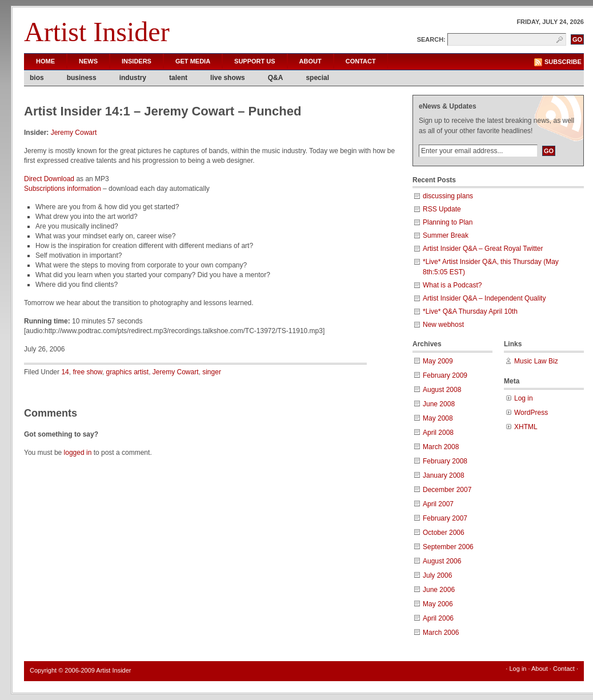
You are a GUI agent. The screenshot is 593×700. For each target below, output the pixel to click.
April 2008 (438, 433)
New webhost (443, 325)
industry (133, 78)
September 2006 (448, 547)
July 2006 (437, 575)
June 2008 (439, 404)
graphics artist (127, 372)
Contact (361, 61)
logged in (78, 453)
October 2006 (444, 533)
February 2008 (445, 461)
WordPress (531, 413)
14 (65, 372)
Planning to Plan (448, 222)
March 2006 (441, 633)
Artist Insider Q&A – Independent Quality (484, 298)
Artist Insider (97, 32)
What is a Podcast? (452, 285)
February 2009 (445, 375)
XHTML (526, 427)
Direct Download (49, 179)
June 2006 (439, 590)
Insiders (137, 61)
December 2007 (447, 490)
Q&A (276, 78)
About (310, 61)
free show (87, 372)
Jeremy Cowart (74, 133)
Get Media (193, 61)
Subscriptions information (63, 189)
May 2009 (438, 361)
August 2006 (442, 561)
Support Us (255, 61)
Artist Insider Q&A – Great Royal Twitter (483, 249)
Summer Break (446, 235)
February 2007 (445, 518)
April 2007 (438, 504)
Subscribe (563, 62)
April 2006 (438, 618)
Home (45, 61)
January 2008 (444, 475)
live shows (228, 78)
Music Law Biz (536, 361)
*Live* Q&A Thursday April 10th (470, 311)
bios (37, 78)
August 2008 (442, 390)
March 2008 (441, 447)
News (88, 61)
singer (212, 372)
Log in (524, 398)
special (317, 78)
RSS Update (442, 209)
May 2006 (438, 604)
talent (178, 78)
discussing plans (448, 196)
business (82, 78)
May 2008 (438, 418)
